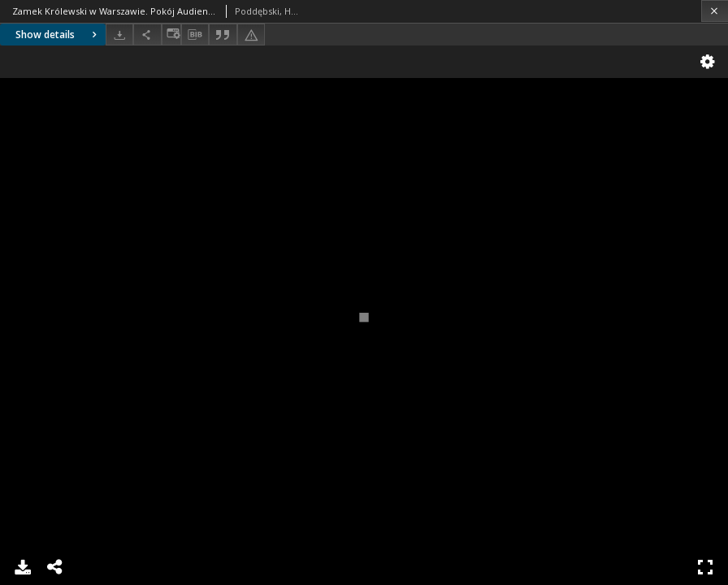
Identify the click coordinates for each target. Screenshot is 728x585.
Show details (58, 35)
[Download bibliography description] (195, 35)
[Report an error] (251, 35)
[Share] (147, 35)
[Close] (715, 11)
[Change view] (171, 35)
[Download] (119, 35)
